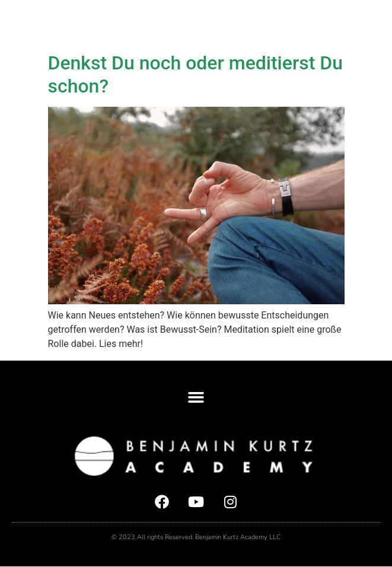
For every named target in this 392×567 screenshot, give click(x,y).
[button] (374, 24)
